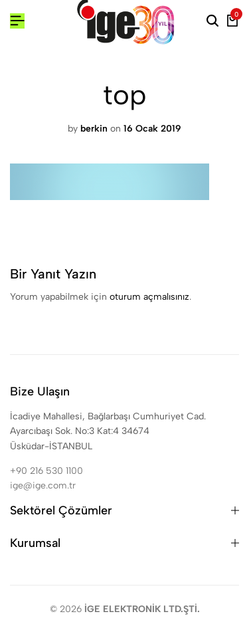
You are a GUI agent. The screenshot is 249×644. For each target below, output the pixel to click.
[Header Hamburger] (17, 21)
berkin (94, 129)
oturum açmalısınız (149, 297)
